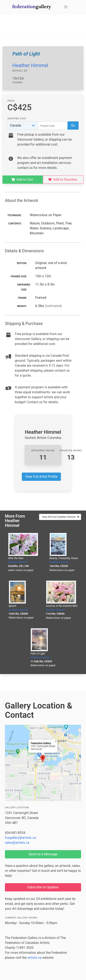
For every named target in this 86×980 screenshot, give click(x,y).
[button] (66, 7)
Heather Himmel (30, 65)
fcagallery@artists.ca (20, 838)
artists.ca (34, 958)
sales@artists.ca (17, 843)
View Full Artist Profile (41, 477)
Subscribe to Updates (43, 887)
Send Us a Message (43, 854)
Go (73, 125)
